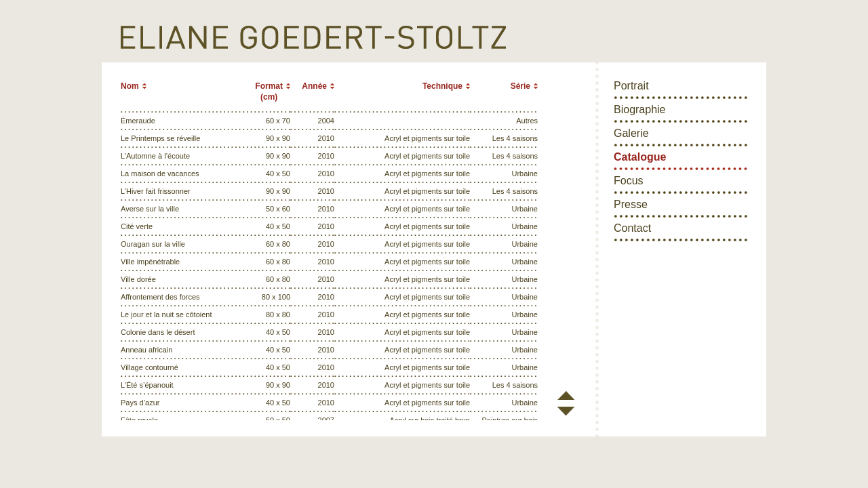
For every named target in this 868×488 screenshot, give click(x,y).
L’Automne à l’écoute (155, 156)
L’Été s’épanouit (147, 385)
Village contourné (150, 367)
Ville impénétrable (150, 262)
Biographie (640, 109)
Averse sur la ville (150, 209)
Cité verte (137, 226)
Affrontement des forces (160, 297)
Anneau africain (146, 350)
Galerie (631, 133)
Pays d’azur (140, 403)
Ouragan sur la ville (153, 244)
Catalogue (640, 157)
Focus (629, 181)
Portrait (631, 86)
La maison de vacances (160, 174)
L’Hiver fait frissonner (156, 191)
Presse (631, 204)
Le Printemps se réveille (160, 138)
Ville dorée (138, 279)
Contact (632, 228)
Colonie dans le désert (158, 332)
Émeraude (138, 121)
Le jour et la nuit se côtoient (166, 314)
